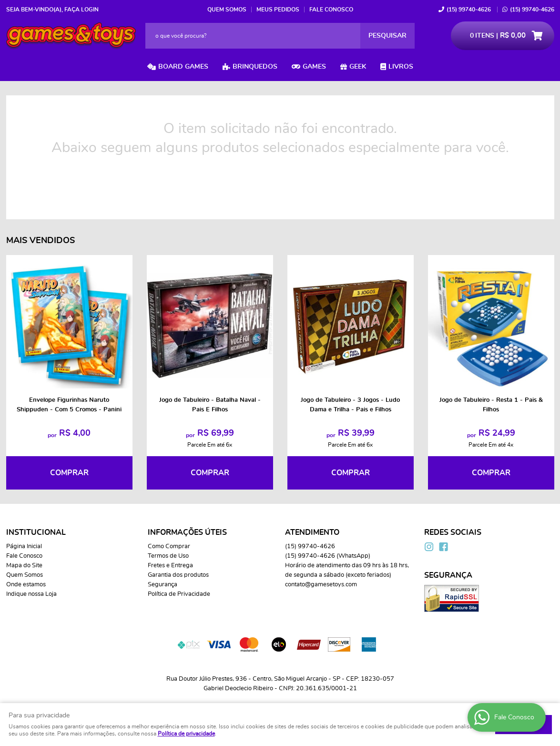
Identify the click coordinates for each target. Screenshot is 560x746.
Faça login (81, 10)
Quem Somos (227, 10)
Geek (358, 67)
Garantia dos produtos (178, 575)
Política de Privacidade (179, 594)
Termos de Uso (168, 556)
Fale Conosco (331, 10)
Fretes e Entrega (170, 566)
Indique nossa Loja (31, 594)
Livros (401, 67)
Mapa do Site (24, 566)
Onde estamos (26, 585)
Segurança (163, 585)
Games (314, 67)
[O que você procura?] (387, 36)
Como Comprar (169, 547)
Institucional (36, 532)
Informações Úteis (187, 532)
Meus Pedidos (278, 10)
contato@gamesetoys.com (321, 585)
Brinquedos (255, 67)
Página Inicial (24, 547)
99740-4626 (469, 10)
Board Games (183, 67)
